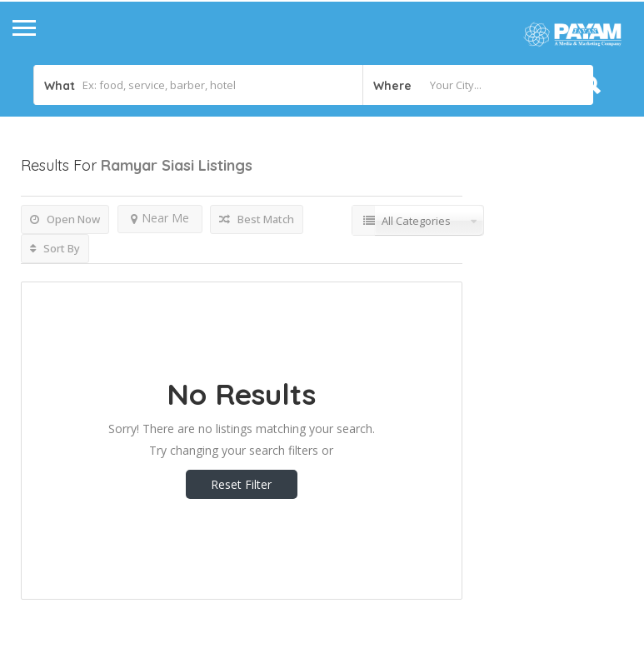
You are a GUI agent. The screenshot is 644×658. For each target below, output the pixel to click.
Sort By (55, 248)
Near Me (160, 218)
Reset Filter (241, 484)
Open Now (65, 219)
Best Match (257, 219)
